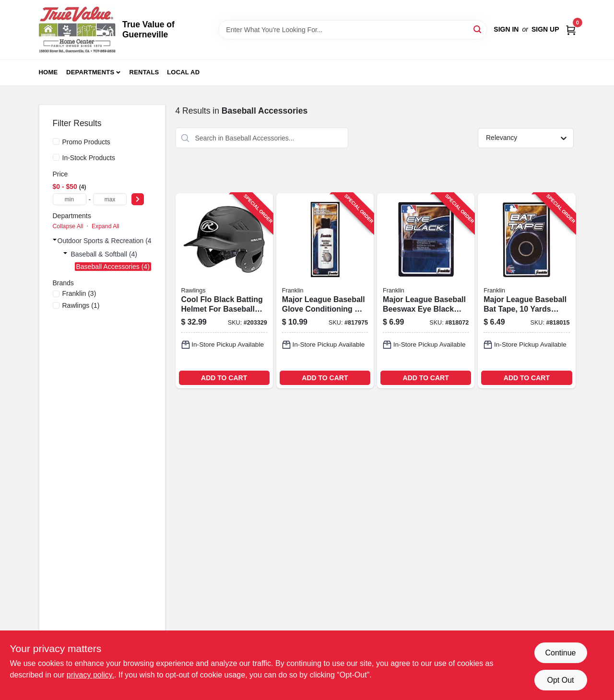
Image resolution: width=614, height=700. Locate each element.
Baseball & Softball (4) (104, 254)
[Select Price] (138, 199)
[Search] (478, 29)
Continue (560, 653)
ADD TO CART (224, 378)
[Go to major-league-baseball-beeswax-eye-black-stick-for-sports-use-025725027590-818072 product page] (426, 291)
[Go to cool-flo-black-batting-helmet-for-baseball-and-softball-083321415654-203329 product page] (224, 291)
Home (48, 72)
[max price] (110, 199)
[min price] (70, 199)
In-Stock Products (89, 158)
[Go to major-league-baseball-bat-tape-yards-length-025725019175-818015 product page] (526, 291)
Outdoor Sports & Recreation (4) (106, 241)
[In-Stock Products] (56, 157)
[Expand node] (55, 240)
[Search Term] (353, 30)
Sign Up (545, 29)
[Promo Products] (56, 141)
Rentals (144, 72)
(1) (81, 305)
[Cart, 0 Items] (571, 29)
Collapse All (68, 226)
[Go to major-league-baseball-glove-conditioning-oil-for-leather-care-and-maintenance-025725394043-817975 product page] (325, 291)
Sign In (506, 29)
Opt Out (560, 680)
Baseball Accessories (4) (113, 267)
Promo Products (86, 142)
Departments (90, 72)
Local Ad (183, 72)
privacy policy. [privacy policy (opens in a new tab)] (90, 675)
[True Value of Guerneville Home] (77, 30)
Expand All (106, 226)
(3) (79, 293)
